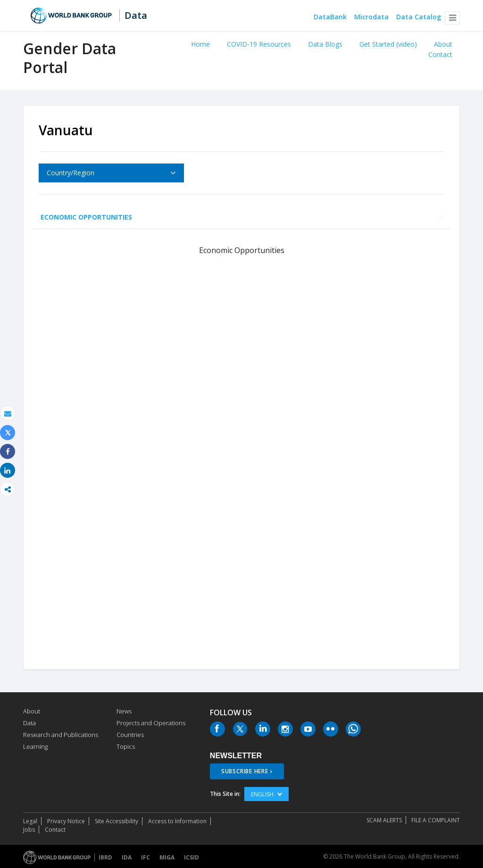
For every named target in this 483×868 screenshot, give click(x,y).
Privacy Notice (66, 821)
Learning (35, 746)
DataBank (330, 17)
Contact (440, 54)
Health (160, 217)
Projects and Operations (151, 723)
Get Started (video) (388, 44)
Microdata (371, 17)
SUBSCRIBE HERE (245, 771)
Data (136, 16)
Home (200, 44)
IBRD (105, 857)
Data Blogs (325, 44)
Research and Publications (61, 735)
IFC (146, 857)
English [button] (266, 794)
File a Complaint (436, 820)
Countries (130, 735)
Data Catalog (419, 17)
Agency (387, 217)
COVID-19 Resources (259, 44)
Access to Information (177, 821)
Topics (126, 746)
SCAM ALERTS (384, 820)
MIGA (167, 857)
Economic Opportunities (86, 217)
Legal (30, 821)
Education (208, 217)
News (124, 711)
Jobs (29, 830)
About (443, 44)
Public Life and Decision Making (301, 217)
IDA (127, 857)
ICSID (192, 857)
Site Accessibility (117, 821)
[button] (452, 18)
